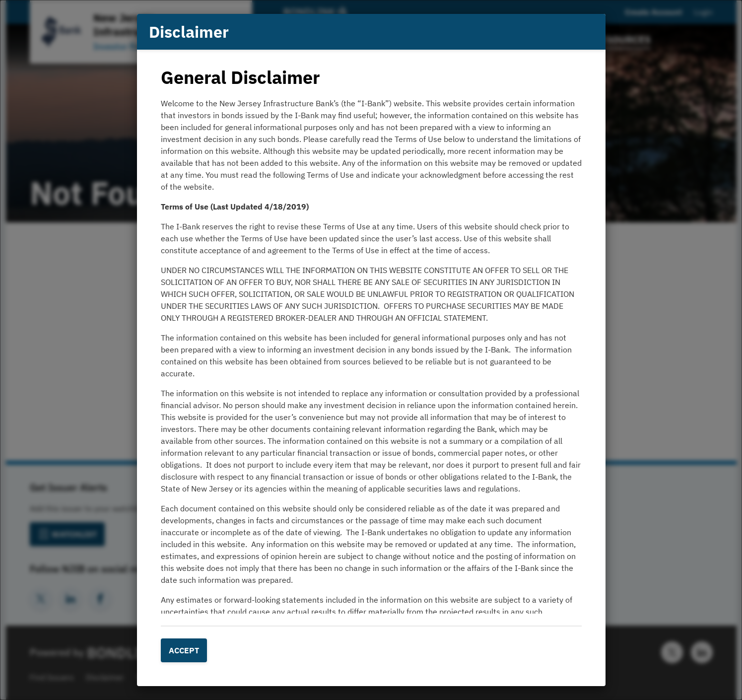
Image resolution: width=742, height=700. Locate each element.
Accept (184, 650)
